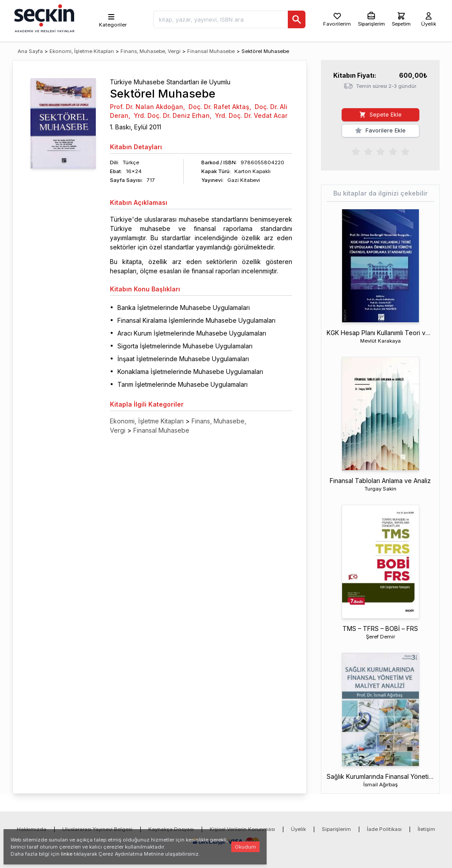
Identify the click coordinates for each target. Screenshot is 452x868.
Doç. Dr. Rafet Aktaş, (220, 107)
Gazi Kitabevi (244, 180)
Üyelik (298, 829)
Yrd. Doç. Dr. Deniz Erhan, (173, 115)
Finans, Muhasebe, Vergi (151, 51)
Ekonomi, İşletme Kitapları (82, 51)
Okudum (245, 847)
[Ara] (297, 19)
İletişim (426, 829)
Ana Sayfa (30, 51)
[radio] (356, 151)
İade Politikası (384, 829)
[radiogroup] (380, 151)
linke (67, 854)
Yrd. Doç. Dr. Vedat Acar (251, 115)
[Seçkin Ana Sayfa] (43, 18)
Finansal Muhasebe (211, 51)
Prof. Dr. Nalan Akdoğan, (147, 107)
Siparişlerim (336, 829)
